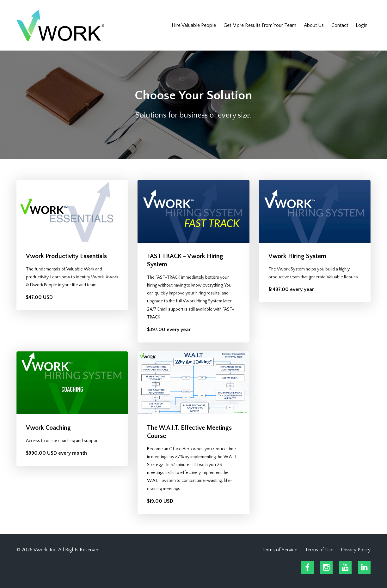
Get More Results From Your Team (260, 25)
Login (362, 25)
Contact (340, 25)
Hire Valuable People (194, 25)
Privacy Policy (356, 550)
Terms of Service (279, 550)
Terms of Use (319, 550)
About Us (314, 25)
